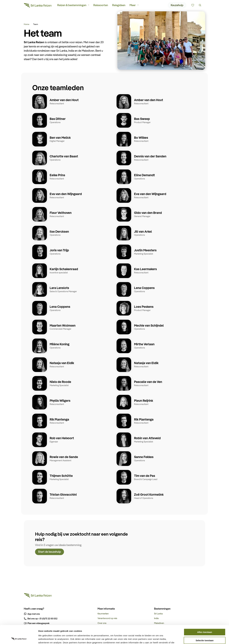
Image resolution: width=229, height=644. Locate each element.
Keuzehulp (177, 6)
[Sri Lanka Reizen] (38, 6)
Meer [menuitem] (133, 6)
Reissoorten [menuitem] (101, 6)
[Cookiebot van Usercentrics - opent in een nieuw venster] (19, 638)
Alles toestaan (205, 615)
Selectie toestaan (205, 623)
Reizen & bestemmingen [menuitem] (72, 6)
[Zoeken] (200, 6)
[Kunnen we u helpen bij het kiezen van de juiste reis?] (193, 6)
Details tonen (158, 638)
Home (27, 24)
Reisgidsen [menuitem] (119, 6)
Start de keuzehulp (50, 553)
